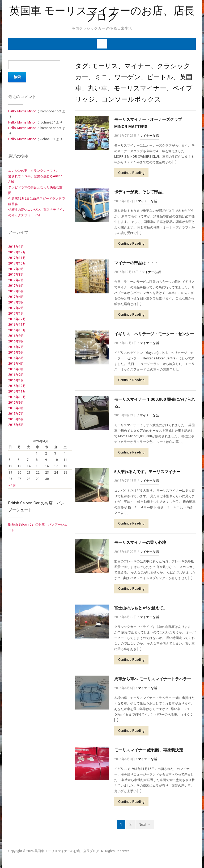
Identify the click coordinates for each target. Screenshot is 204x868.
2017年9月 (16, 269)
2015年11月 (17, 391)
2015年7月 (16, 414)
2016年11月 (17, 325)
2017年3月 (16, 302)
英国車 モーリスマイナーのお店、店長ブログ (102, 14)
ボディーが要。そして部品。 (140, 192)
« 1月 (12, 485)
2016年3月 (16, 369)
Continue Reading (131, 173)
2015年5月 (16, 425)
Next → (145, 825)
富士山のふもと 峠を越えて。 (141, 608)
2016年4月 (16, 364)
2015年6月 (16, 419)
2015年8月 (16, 408)
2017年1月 (16, 314)
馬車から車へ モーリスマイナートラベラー (153, 679)
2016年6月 (16, 353)
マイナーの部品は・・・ (136, 263)
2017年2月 (16, 308)
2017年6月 (16, 286)
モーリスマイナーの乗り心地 (140, 543)
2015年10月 (17, 397)
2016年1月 (16, 380)
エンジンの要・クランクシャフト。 (34, 171)
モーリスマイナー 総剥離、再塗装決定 (149, 750)
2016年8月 (16, 341)
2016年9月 (16, 336)
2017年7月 (16, 280)
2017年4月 (16, 297)
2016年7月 (16, 347)
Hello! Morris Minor (22, 111)
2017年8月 (16, 275)
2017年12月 (17, 252)
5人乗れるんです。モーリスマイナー (147, 472)
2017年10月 (17, 263)
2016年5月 (16, 358)
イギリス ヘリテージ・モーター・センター (154, 334)
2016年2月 (16, 375)
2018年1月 (16, 247)
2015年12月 (17, 386)
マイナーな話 (149, 136)
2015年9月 (16, 403)
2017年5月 (16, 291)
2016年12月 (17, 319)
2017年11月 (17, 258)
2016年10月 (17, 330)
